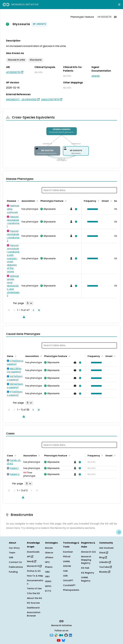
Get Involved (106, 548)
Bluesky (105, 572)
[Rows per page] (30, 303)
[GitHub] (66, 635)
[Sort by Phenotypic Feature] (65, 201)
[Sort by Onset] (111, 201)
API (30, 557)
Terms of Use (34, 588)
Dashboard (33, 608)
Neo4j (32, 561)
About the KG (34, 598)
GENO (48, 581)
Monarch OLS (88, 552)
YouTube (105, 567)
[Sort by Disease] (18, 201)
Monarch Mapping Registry (86, 560)
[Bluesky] (63, 640)
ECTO (48, 591)
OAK (65, 571)
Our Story (14, 548)
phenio (96, 76)
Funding (13, 572)
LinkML (67, 561)
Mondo (49, 548)
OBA (47, 572)
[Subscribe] (51, 635)
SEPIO (48, 586)
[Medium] (61, 635)
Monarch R (34, 566)
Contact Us (15, 562)
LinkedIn (105, 562)
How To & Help (35, 576)
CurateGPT (69, 585)
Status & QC (34, 571)
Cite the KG (33, 593)
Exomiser (68, 552)
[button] (92, 209)
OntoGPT (68, 580)
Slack (104, 553)
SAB (11, 557)
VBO (47, 577)
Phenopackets (71, 590)
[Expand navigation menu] (119, 5)
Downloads (33, 552)
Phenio (49, 567)
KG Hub (85, 568)
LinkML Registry (86, 579)
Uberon (49, 553)
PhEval (67, 557)
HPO (47, 562)
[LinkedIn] (70, 635)
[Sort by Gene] (15, 356)
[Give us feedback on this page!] (119, 532)
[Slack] (56, 635)
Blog (103, 557)
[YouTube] (59, 640)
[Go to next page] (33, 310)
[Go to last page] (38, 310)
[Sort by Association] (37, 201)
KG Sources (33, 603)
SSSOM (67, 566)
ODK (65, 576)
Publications (16, 567)
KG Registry (88, 573)
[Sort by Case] (15, 455)
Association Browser (34, 614)
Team (12, 553)
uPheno (49, 557)
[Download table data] (23, 317)
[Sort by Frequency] (98, 201)
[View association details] (75, 209)
